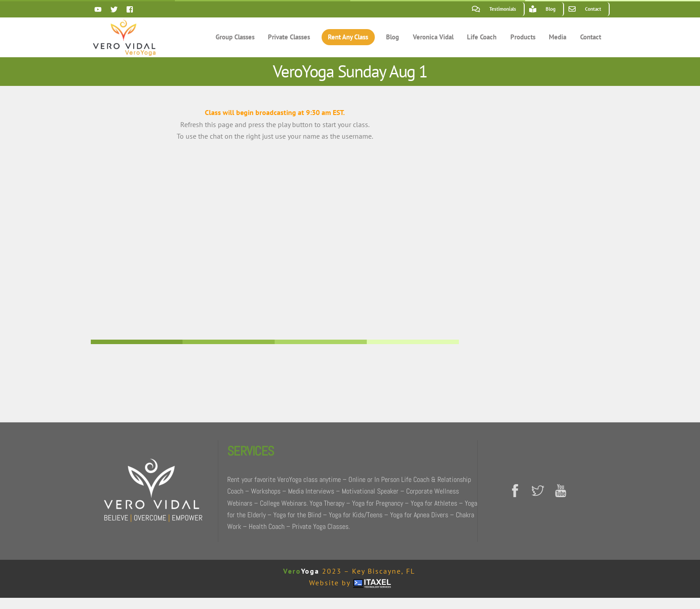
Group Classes (235, 37)
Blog (392, 37)
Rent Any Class (348, 37)
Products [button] (523, 37)
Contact (591, 37)
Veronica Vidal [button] (433, 37)
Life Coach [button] (482, 37)
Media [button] (558, 37)
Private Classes (289, 37)
